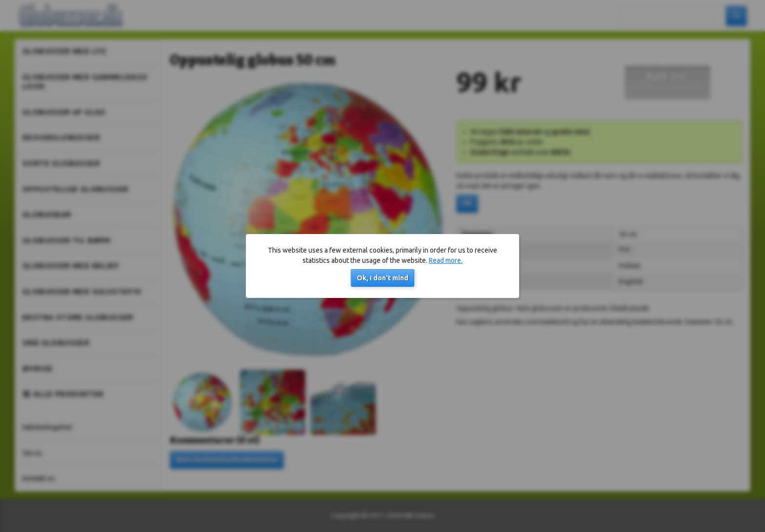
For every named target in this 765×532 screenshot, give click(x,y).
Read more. (446, 260)
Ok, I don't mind (382, 278)
